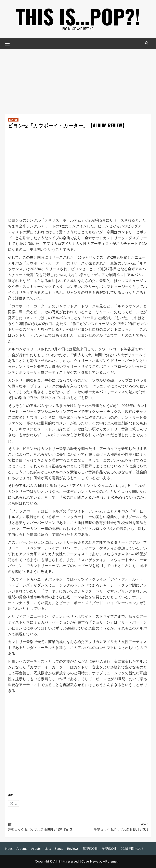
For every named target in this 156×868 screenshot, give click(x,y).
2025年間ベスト (132, 848)
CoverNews (90, 861)
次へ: (113, 827)
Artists (36, 848)
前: (43, 827)
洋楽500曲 (109, 848)
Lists (48, 848)
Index (9, 848)
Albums (22, 848)
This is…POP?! (78, 16)
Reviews (73, 848)
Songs (59, 848)
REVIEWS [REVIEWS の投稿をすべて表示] (13, 120)
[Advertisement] (78, 80)
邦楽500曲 (90, 848)
